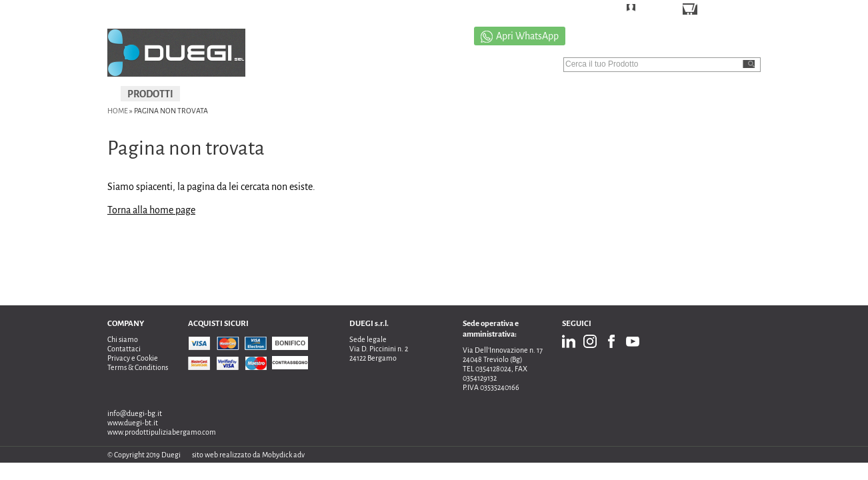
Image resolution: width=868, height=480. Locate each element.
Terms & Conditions (138, 367)
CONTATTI (669, 94)
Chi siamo (123, 339)
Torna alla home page (151, 210)
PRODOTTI (150, 94)
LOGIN (651, 10)
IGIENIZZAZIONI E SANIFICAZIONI (272, 94)
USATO (386, 94)
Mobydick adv (283, 455)
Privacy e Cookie (133, 358)
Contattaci (124, 349)
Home (118, 111)
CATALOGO (601, 94)
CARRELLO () (727, 10)
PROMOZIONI (454, 94)
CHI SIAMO (531, 94)
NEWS (728, 94)
